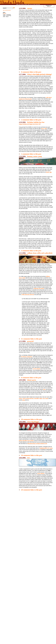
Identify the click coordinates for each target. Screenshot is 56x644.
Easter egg (49, 172)
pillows (43, 473)
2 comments (25, 120)
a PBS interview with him (28, 295)
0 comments (25, 72)
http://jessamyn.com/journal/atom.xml (37, 444)
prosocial (30, 341)
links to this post (35, 72)
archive (9, 10)
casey (20, 398)
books (26, 4)
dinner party (32, 380)
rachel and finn (30, 398)
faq (20, 4)
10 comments (25, 455)
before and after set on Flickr (26, 441)
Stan (44, 389)
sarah (47, 398)
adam (41, 398)
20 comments (25, 419)
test (28, 458)
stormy (30, 8)
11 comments (25, 339)
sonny (24, 398)
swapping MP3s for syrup (46, 448)
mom (43, 129)
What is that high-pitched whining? (39, 74)
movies (22, 4)
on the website (36, 369)
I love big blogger (33, 422)
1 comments (25, 154)
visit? (29, 4)
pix (31, 4)
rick (44, 398)
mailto (17, 4)
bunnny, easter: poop (35, 156)
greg (24, 400)
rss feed (34, 4)
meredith (36, 398)
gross (39, 473)
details (4, 14)
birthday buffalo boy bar (36, 122)
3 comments (25, 251)
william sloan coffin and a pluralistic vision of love (36, 254)
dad (45, 129)
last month (5, 10)
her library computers (27, 357)
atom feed (38, 4)
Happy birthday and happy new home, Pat (30, 124)
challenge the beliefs (39, 289)
